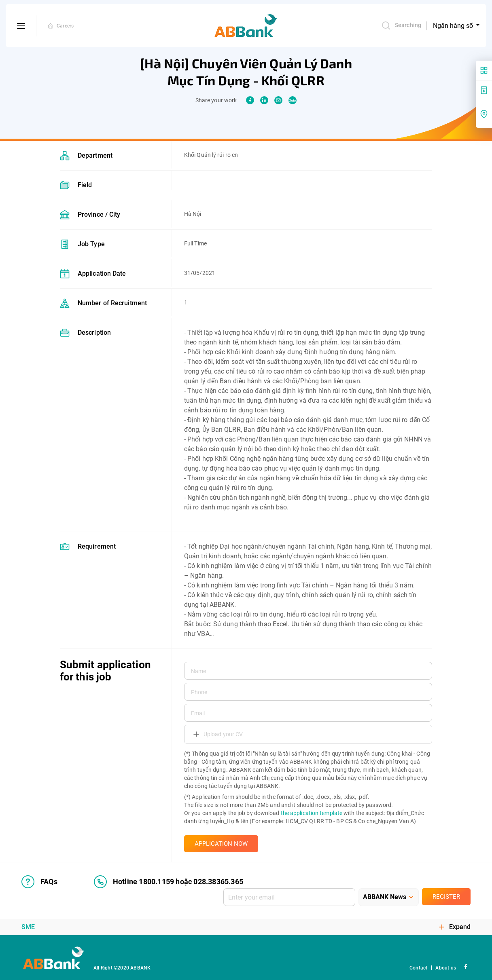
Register (446, 897)
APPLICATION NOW (221, 844)
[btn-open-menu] (21, 26)
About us (446, 968)
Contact (418, 968)
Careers (65, 26)
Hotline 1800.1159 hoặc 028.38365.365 (169, 882)
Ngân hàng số (454, 26)
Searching (401, 25)
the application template (312, 813)
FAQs (39, 882)
